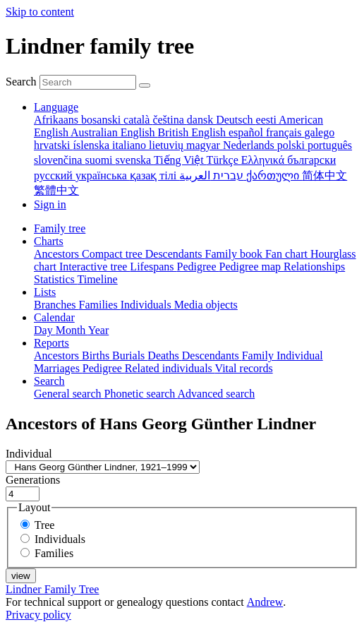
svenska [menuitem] (135, 160)
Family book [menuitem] (235, 254)
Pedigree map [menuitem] (252, 267)
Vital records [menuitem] (244, 368)
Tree (45, 525)
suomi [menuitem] (100, 160)
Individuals (60, 539)
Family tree (60, 228)
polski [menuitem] (292, 145)
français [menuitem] (285, 132)
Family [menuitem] (259, 356)
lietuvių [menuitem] (168, 145)
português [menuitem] (330, 145)
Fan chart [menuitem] (288, 254)
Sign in (50, 204)
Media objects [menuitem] (206, 305)
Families (54, 553)
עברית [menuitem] (227, 175)
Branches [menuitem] (56, 305)
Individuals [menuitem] (147, 305)
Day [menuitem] (45, 330)
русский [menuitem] (55, 175)
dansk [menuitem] (201, 120)
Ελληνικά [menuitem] (264, 160)
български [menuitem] (311, 160)
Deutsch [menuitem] (236, 120)
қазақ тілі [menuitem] (154, 175)
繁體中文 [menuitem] (56, 190)
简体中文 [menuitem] (324, 175)
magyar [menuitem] (205, 145)
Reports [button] (51, 343)
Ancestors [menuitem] (58, 254)
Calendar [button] (54, 317)
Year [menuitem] (98, 330)
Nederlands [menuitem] (250, 145)
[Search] (145, 85)
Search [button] (49, 381)
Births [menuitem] (97, 356)
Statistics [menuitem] (56, 279)
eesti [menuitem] (267, 120)
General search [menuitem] (69, 394)
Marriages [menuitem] (58, 368)
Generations (33, 480)
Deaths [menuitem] (164, 356)
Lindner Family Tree (52, 589)
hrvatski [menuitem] (54, 145)
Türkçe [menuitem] (223, 160)
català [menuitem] (138, 120)
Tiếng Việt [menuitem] (180, 160)
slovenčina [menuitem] (59, 160)
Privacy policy (38, 615)
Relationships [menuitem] (314, 267)
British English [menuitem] (193, 132)
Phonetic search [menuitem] (141, 394)
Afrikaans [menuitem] (57, 120)
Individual (29, 454)
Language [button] (56, 107)
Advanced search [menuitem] (216, 394)
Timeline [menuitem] (98, 279)
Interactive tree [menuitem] (95, 267)
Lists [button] (45, 292)
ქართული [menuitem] (274, 175)
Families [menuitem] (100, 305)
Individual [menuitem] (300, 356)
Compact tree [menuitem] (114, 254)
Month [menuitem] (72, 330)
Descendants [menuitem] (175, 254)
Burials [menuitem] (130, 356)
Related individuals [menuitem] (170, 368)
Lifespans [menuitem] (153, 267)
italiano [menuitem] (131, 145)
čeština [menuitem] (169, 120)
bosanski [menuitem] (102, 120)
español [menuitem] (247, 132)
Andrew (265, 602)
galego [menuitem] (320, 132)
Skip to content (40, 12)
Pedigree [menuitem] (198, 267)
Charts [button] (49, 241)
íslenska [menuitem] (93, 145)
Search (21, 82)
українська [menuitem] (103, 175)
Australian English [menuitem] (114, 132)
